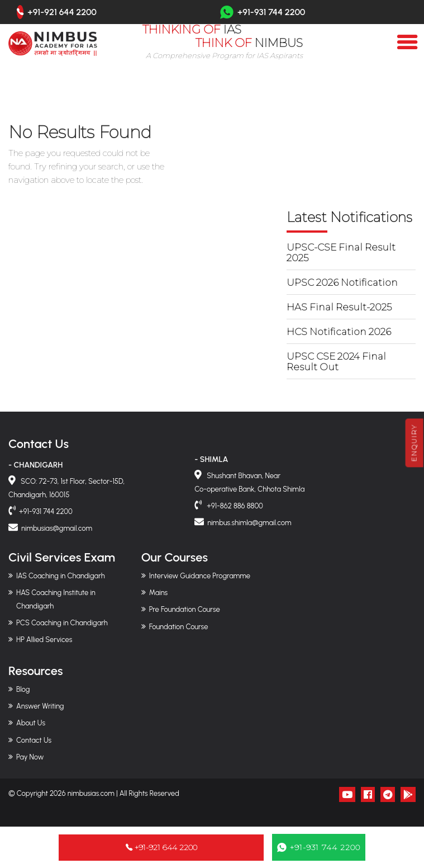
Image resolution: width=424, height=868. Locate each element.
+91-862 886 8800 (234, 506)
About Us (31, 723)
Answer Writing (40, 706)
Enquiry (414, 443)
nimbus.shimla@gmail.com (249, 523)
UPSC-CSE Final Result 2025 (341, 253)
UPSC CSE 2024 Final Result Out (336, 362)
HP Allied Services (44, 640)
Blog (23, 689)
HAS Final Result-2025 (339, 307)
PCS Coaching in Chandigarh (62, 623)
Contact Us (34, 740)
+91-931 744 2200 (263, 12)
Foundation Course (179, 627)
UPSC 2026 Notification (342, 282)
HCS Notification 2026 (339, 332)
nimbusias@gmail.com (57, 528)
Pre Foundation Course (185, 609)
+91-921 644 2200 (62, 12)
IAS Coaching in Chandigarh (61, 576)
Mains (159, 593)
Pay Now (30, 757)
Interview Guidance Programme (200, 576)
